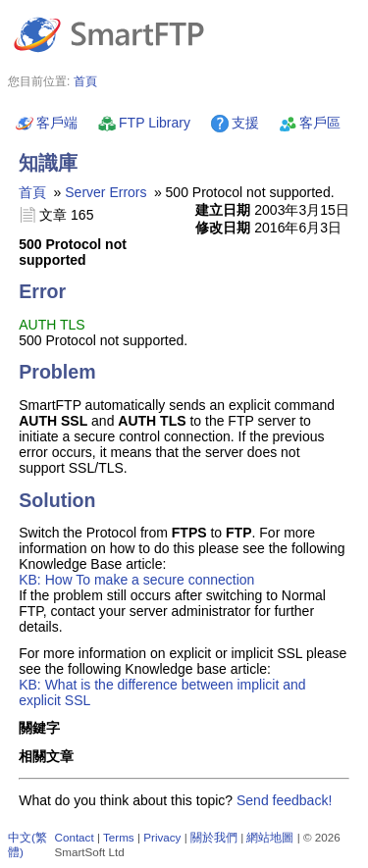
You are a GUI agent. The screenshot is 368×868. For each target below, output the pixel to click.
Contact (75, 837)
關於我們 (214, 837)
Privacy (162, 837)
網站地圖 (270, 837)
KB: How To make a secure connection (136, 580)
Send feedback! (284, 800)
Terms (119, 837)
